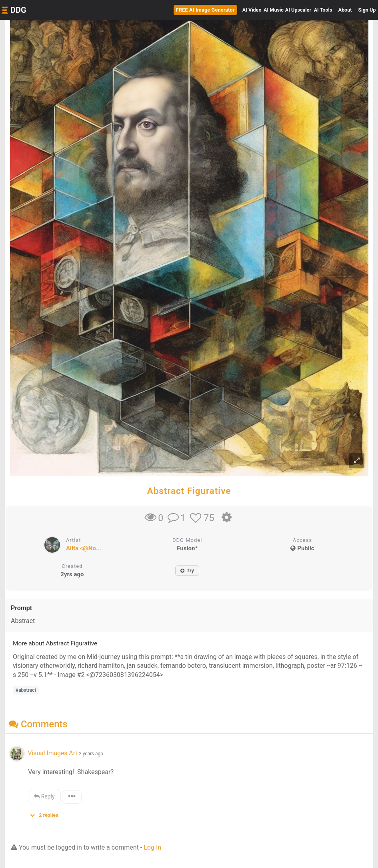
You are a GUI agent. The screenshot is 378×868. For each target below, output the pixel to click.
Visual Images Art (52, 753)
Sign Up (367, 10)
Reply (44, 796)
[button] (47, 813)
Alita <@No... (84, 548)
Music (274, 10)
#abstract (26, 690)
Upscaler (298, 10)
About (345, 10)
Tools (323, 10)
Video (252, 10)
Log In (152, 847)
